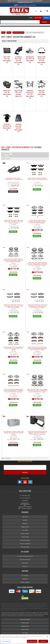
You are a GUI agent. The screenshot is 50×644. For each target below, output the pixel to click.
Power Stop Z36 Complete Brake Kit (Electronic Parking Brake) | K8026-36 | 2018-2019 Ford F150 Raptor (14, 261)
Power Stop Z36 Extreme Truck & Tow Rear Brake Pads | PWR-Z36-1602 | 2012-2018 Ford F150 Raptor (37, 306)
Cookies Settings (6, 641)
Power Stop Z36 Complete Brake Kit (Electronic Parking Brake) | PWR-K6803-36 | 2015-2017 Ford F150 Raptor (37, 264)
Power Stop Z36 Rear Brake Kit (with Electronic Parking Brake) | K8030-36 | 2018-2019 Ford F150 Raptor (37, 349)
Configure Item (13, 445)
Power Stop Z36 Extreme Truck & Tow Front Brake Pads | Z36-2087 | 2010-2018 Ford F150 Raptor (13, 306)
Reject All (43, 641)
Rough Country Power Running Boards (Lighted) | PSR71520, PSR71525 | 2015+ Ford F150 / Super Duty (37, 433)
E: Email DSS (25, 501)
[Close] (48, 637)
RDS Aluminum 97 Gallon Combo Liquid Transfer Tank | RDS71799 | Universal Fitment (14, 433)
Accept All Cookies (32, 641)
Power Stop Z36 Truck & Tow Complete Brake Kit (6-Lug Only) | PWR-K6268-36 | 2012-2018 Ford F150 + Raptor (37, 391)
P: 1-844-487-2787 (25, 496)
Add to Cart (13, 275)
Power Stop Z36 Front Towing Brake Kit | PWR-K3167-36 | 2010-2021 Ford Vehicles (13, 349)
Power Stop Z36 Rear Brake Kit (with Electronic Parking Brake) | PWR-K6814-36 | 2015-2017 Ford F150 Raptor (14, 391)
